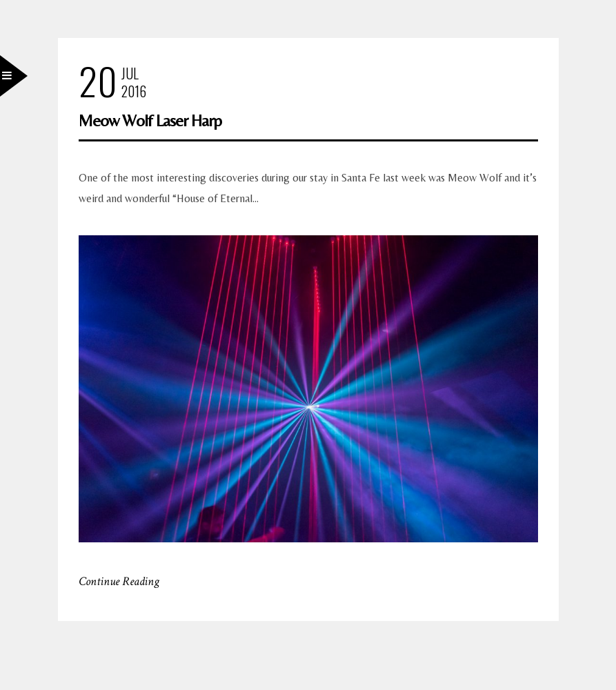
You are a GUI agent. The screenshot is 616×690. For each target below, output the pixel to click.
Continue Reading (119, 581)
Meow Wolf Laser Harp (150, 120)
